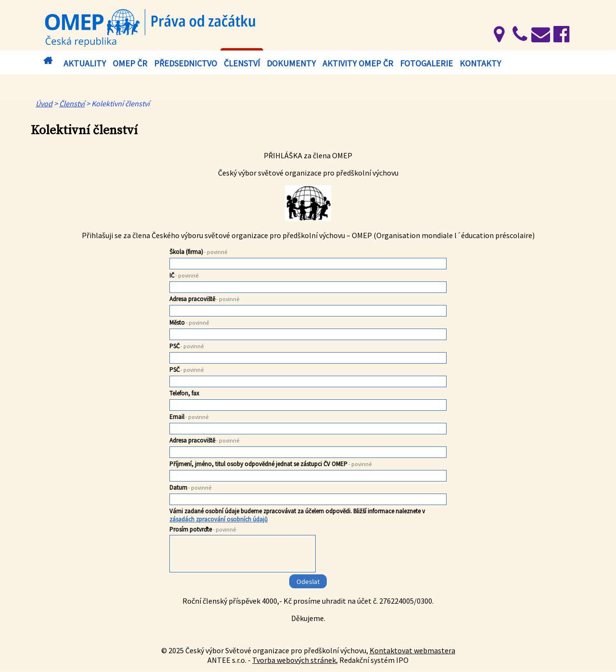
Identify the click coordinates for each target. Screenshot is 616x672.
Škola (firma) (199, 252)
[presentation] (243, 556)
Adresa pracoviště (205, 299)
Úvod (48, 61)
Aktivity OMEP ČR (358, 63)
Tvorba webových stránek (294, 660)
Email (189, 417)
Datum (191, 488)
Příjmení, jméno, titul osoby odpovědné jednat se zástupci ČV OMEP (271, 464)
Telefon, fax (184, 393)
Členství (242, 63)
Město (189, 323)
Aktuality (85, 63)
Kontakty (480, 63)
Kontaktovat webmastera (412, 650)
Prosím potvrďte (203, 529)
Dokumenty (291, 63)
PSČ (187, 346)
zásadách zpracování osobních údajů (218, 519)
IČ (184, 275)
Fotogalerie (426, 63)
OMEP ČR (130, 63)
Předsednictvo (186, 63)
